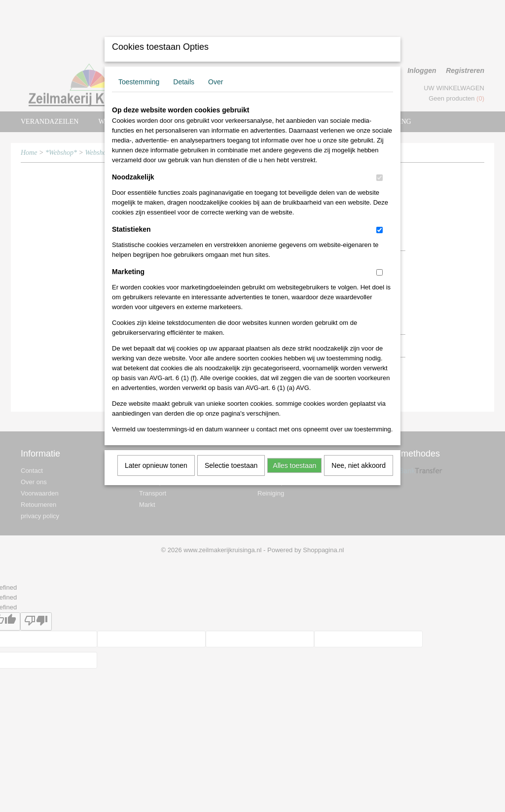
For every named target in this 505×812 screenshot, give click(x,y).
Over (216, 82)
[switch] (379, 178)
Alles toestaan (294, 465)
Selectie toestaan (231, 465)
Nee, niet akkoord (359, 465)
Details (184, 82)
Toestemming (139, 82)
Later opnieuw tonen (156, 465)
